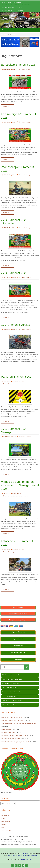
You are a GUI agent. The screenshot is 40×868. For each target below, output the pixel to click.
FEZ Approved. (24, 853)
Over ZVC (4, 828)
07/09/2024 (7, 381)
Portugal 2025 (19, 10)
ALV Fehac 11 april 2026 (8, 732)
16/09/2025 (7, 122)
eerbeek (28, 69)
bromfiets (13, 496)
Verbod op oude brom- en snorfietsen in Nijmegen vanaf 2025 (20, 485)
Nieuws (14, 69)
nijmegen (28, 122)
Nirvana (23, 859)
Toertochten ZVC (6, 831)
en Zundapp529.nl (22, 855)
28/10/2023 (7, 437)
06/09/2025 (7, 175)
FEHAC (14, 493)
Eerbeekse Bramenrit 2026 (18, 65)
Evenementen (16, 381)
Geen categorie (6, 821)
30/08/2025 (7, 228)
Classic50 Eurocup (7, 10)
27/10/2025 (7, 69)
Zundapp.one (12, 855)
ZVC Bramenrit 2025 (14, 273)
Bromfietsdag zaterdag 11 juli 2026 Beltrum (14, 735)
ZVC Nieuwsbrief (6, 2)
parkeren (12, 384)
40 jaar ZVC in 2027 (7, 729)
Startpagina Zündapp (8, 8)
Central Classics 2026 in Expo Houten (12, 717)
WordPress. (29, 859)
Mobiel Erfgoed (26, 5)
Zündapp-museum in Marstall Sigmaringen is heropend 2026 (19, 724)
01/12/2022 (7, 493)
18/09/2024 (7, 329)
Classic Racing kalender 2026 (10, 5)
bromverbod (20, 496)
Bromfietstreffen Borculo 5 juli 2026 (12, 739)
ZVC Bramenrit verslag (16, 325)
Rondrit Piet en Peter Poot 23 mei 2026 (12, 721)
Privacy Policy (21, 8)
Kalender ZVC (17, 2)
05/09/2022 (7, 549)
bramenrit (22, 69)
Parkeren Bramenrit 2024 (17, 377)
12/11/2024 (7, 277)
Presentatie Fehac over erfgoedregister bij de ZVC (15, 742)
